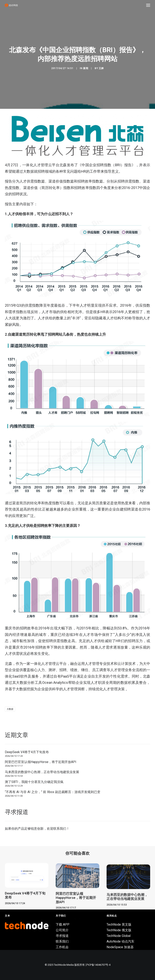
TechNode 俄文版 (119, 930)
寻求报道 (62, 936)
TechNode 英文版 (119, 924)
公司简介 (62, 930)
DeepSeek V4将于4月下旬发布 (27, 752)
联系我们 (60, 829)
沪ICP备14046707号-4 (98, 965)
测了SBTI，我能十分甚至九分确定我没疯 (34, 782)
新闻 (86, 68)
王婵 (101, 68)
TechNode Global (119, 936)
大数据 (10, 709)
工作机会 (62, 947)
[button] (148, 5)
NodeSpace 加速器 (120, 947)
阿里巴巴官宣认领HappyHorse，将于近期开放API (41, 762)
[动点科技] (11, 5)
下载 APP (63, 924)
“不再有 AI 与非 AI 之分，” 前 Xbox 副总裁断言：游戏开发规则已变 (53, 792)
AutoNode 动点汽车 (120, 941)
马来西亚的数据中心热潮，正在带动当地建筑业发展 (42, 772)
